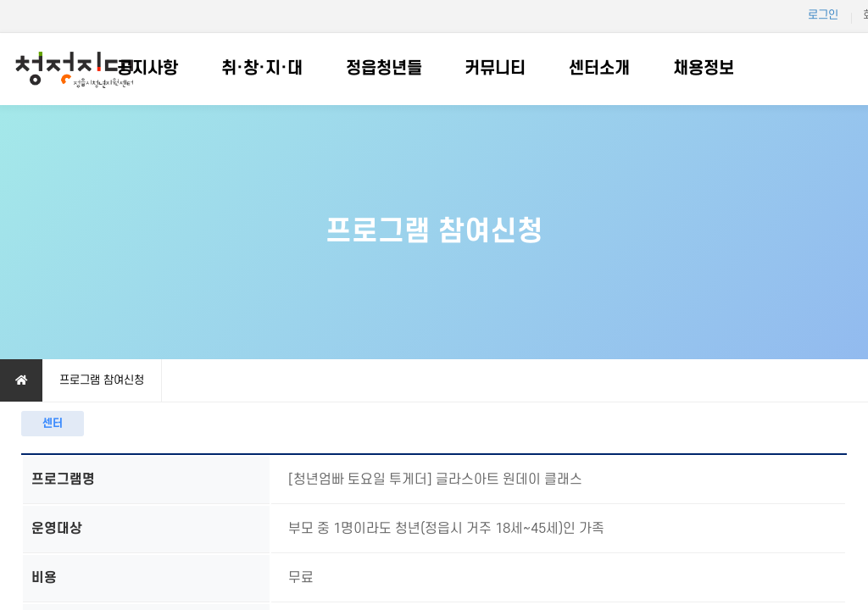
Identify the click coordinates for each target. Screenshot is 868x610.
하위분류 (186, 69)
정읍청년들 (384, 69)
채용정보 (704, 69)
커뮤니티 (495, 69)
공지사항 (147, 69)
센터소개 (599, 69)
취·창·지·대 (262, 69)
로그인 (823, 15)
